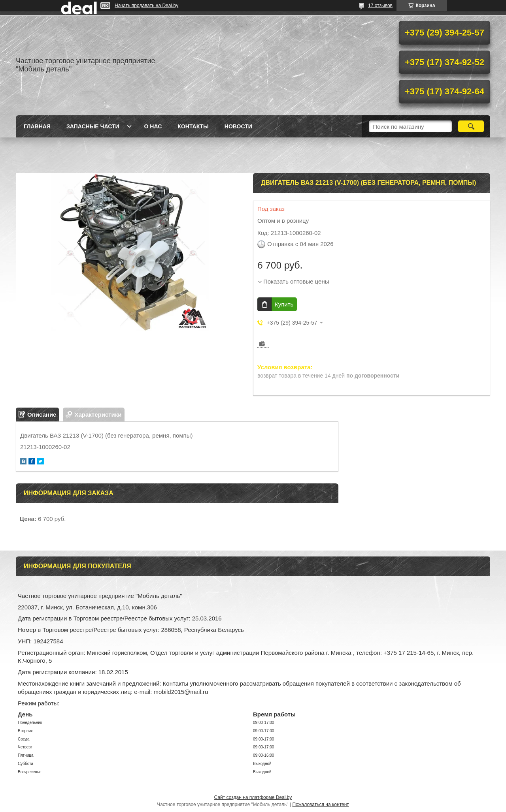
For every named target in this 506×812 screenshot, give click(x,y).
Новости (238, 126)
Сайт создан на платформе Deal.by (253, 797)
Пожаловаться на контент (320, 804)
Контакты (193, 126)
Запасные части (93, 126)
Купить (284, 304)
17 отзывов (380, 6)
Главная (37, 126)
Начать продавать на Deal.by (146, 6)
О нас (153, 126)
